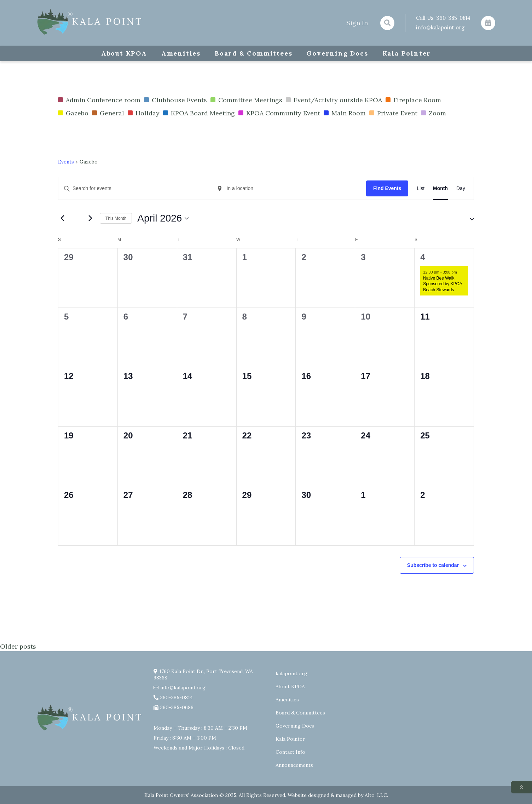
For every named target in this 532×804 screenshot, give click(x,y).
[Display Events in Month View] (440, 188)
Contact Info (290, 752)
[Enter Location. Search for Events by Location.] (289, 188)
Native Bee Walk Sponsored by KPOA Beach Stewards (443, 284)
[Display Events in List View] (421, 188)
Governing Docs (337, 53)
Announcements (294, 765)
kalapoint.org (291, 673)
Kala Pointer (407, 53)
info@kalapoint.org (440, 27)
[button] (466, 218)
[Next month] (90, 218)
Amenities (181, 53)
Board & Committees (253, 53)
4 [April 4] (423, 257)
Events (66, 162)
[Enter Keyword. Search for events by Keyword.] (135, 188)
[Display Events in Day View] (461, 188)
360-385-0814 (453, 18)
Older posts (18, 646)
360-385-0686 (177, 707)
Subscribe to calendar (433, 565)
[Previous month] (62, 218)
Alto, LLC (376, 795)
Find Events (387, 188)
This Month (116, 218)
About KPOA (124, 53)
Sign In (357, 23)
